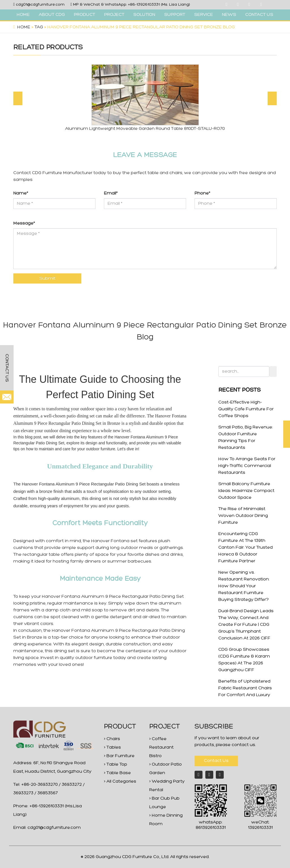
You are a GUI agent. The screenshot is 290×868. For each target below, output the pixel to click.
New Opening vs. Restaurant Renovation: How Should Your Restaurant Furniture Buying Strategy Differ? (244, 586)
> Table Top (116, 764)
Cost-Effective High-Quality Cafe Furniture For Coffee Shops (246, 409)
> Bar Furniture (119, 756)
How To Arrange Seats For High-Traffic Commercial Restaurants (247, 466)
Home (24, 27)
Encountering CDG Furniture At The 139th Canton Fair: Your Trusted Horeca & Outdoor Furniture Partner (246, 548)
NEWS (229, 15)
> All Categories (120, 782)
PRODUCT (85, 15)
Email (111, 193)
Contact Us (216, 761)
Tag (39, 27)
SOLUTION (144, 15)
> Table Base (117, 773)
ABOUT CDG (52, 15)
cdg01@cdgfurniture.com (40, 5)
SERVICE (204, 15)
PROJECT (114, 15)
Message (24, 223)
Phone (202, 193)
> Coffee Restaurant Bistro (161, 747)
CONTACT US (259, 15)
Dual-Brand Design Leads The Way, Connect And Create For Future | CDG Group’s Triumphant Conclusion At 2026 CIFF (246, 625)
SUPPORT (175, 15)
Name (21, 193)
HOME (23, 15)
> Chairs (112, 739)
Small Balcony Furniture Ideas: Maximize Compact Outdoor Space (246, 491)
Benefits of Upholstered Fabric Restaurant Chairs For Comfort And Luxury (245, 688)
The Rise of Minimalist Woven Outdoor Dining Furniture (243, 516)
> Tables (112, 747)
